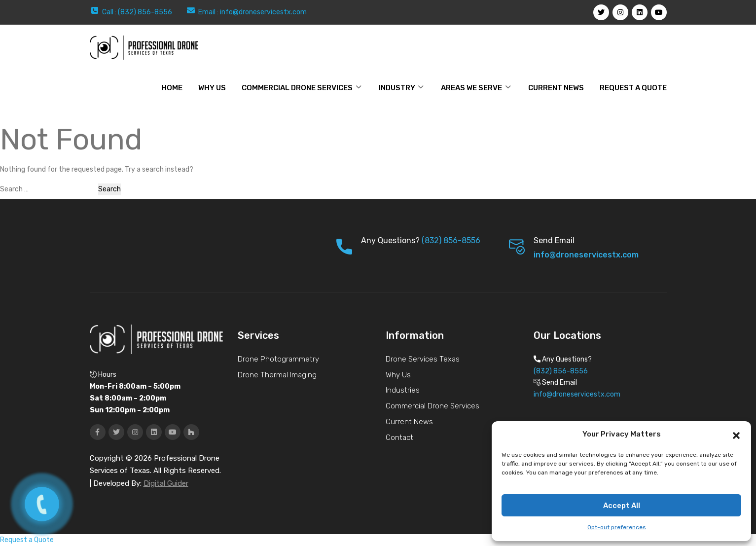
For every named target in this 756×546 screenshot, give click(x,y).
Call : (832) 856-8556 (137, 12)
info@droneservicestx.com (263, 12)
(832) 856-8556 (451, 240)
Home (172, 88)
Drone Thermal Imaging (277, 375)
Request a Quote (633, 88)
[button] (736, 435)
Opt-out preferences (617, 527)
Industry (397, 88)
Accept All (622, 506)
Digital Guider (166, 483)
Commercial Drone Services (297, 88)
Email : (209, 12)
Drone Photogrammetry (278, 359)
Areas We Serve (471, 88)
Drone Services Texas (423, 359)
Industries (403, 390)
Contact (399, 437)
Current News (556, 88)
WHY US (212, 88)
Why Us (398, 375)
